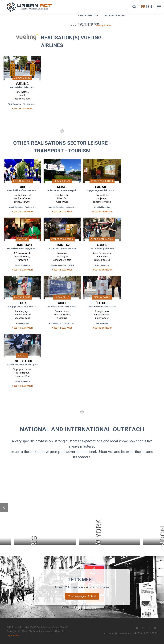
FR (143, 7)
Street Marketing (16, 207)
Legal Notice (13, 635)
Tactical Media (30, 104)
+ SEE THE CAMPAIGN (22, 109)
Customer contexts (89, 24)
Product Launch (70, 323)
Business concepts (115, 15)
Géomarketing (72, 207)
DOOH (71, 265)
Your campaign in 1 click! (82, 596)
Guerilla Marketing (56, 207)
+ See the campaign (22, 212)
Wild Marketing (15, 104)
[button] (4, 507)
